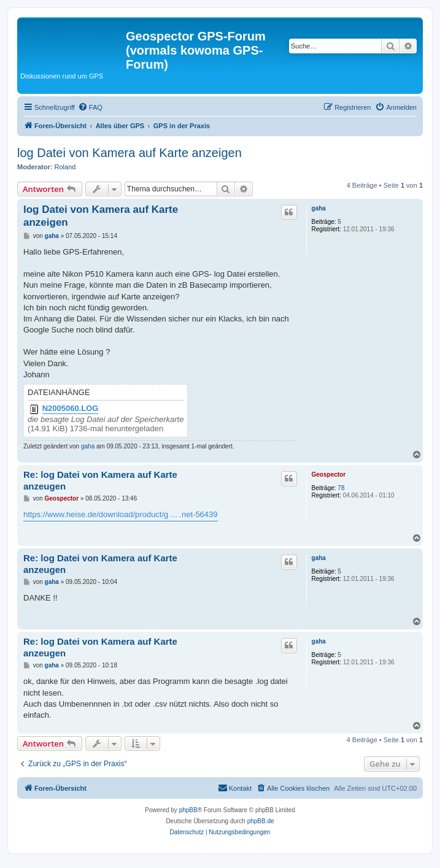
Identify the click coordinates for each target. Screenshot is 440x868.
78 (341, 488)
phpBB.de (261, 821)
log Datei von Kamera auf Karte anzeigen (129, 153)
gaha (319, 208)
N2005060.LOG (71, 409)
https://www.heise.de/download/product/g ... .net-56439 (121, 514)
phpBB (188, 810)
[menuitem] (90, 107)
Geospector (329, 474)
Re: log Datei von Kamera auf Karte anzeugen (100, 480)
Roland (65, 167)
